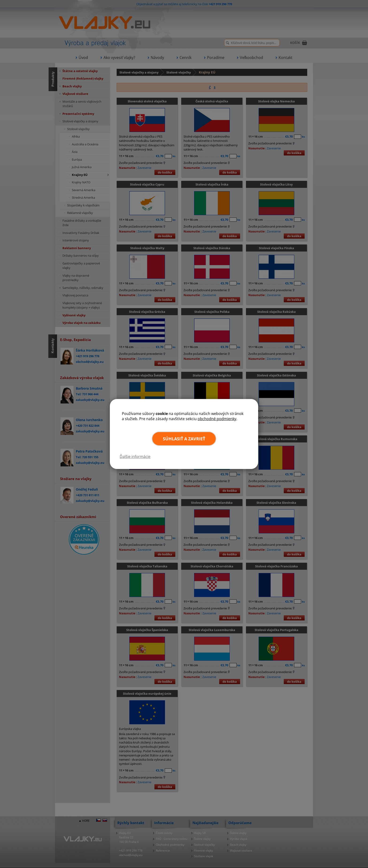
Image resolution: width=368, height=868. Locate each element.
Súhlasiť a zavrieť (184, 439)
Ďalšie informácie (135, 457)
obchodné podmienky (217, 419)
